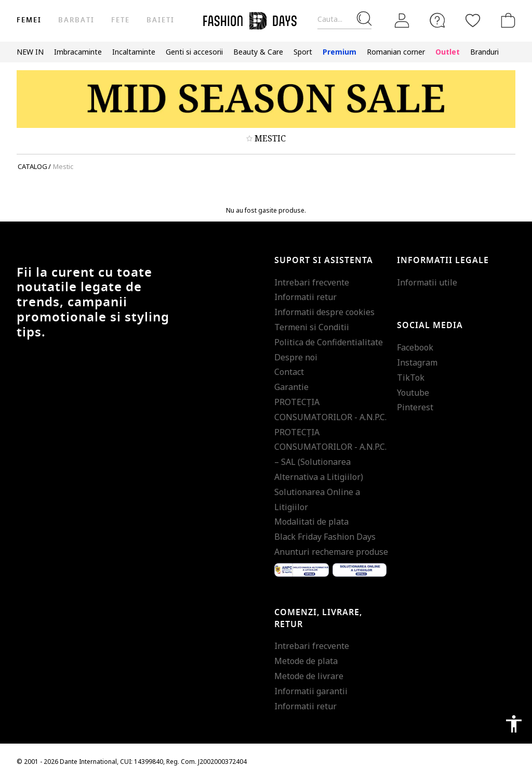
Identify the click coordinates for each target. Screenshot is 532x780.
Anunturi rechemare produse (331, 552)
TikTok (411, 378)
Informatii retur (305, 297)
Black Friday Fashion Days (325, 537)
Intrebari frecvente (312, 282)
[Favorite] (473, 20)
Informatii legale (443, 261)
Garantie (291, 387)
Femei (29, 20)
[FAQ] (437, 20)
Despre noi (296, 357)
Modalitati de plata (311, 522)
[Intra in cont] (402, 21)
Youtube (413, 393)
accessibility (514, 724)
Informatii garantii (311, 691)
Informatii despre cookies (324, 312)
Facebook (415, 347)
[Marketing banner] (266, 99)
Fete (121, 20)
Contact (289, 372)
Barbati (76, 20)
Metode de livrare (309, 676)
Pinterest (415, 407)
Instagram (417, 362)
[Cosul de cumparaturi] (506, 20)
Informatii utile (427, 282)
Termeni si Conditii (312, 327)
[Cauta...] (344, 19)
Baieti (161, 20)
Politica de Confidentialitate (329, 342)
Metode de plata (306, 661)
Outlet (448, 52)
